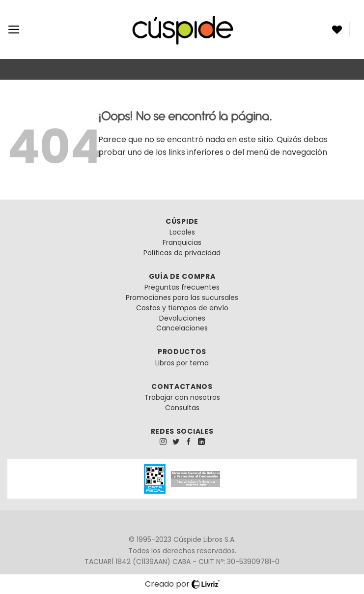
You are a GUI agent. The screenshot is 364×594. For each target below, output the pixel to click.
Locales (182, 232)
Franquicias (182, 242)
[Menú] (14, 30)
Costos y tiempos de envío (182, 308)
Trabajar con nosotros (182, 397)
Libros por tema (182, 363)
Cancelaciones (182, 328)
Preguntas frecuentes (182, 287)
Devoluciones (182, 318)
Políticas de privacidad (182, 253)
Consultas (182, 408)
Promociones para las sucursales (182, 297)
